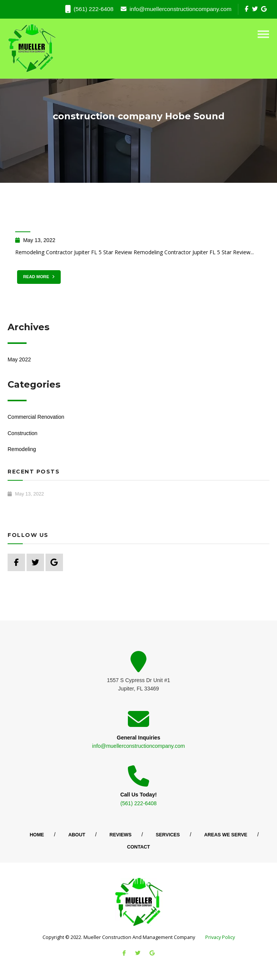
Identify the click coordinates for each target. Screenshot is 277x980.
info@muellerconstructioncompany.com (176, 9)
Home (37, 835)
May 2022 (19, 359)
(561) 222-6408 (89, 9)
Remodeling (22, 449)
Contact (139, 847)
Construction (23, 433)
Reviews (121, 835)
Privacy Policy (220, 937)
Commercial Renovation (36, 417)
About (77, 835)
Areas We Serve (226, 835)
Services (168, 835)
